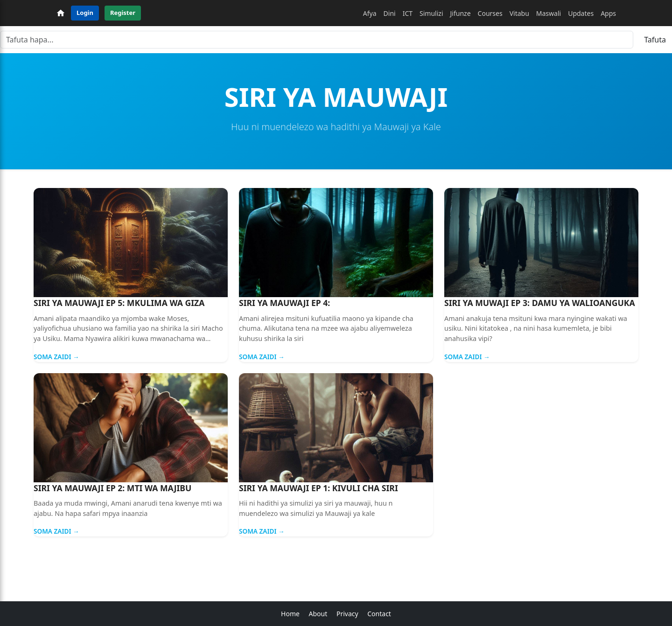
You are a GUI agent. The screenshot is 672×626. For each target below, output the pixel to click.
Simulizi (431, 13)
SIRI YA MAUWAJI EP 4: (284, 303)
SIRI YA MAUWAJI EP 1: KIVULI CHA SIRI (318, 488)
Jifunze (461, 13)
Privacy (347, 614)
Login (85, 13)
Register (123, 13)
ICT (408, 13)
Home (290, 614)
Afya (370, 13)
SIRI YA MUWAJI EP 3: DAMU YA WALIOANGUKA (540, 303)
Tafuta (655, 40)
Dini (390, 13)
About (318, 614)
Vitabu (519, 13)
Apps (608, 13)
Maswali (549, 13)
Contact (379, 614)
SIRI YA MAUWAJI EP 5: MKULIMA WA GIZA (119, 303)
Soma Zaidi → (56, 357)
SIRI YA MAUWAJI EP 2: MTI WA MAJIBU (112, 488)
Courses (490, 13)
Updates (581, 13)
